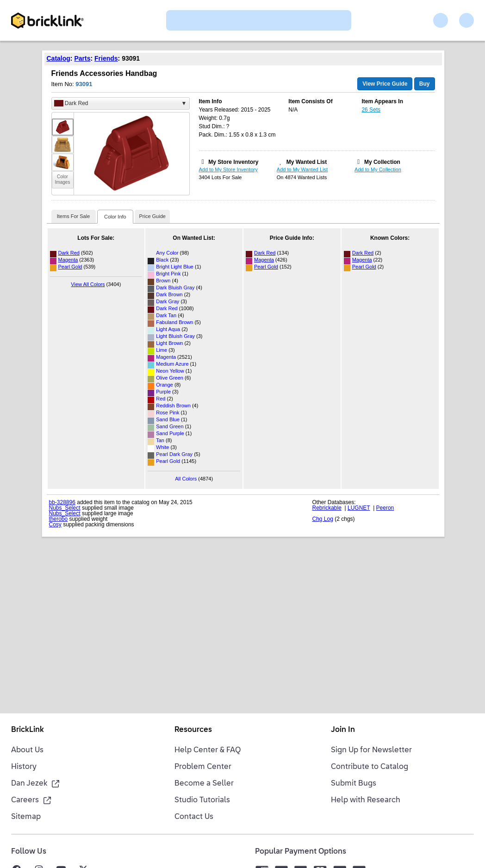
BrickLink (28, 730)
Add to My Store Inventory (228, 169)
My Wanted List (307, 162)
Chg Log (323, 519)
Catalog (59, 58)
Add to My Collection (378, 169)
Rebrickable (327, 508)
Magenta (68, 260)
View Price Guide (385, 84)
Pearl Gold (70, 267)
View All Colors (88, 284)
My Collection (382, 162)
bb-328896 (62, 502)
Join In (343, 730)
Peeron (385, 508)
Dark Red (69, 253)
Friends (106, 58)
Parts (82, 58)
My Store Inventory (233, 162)
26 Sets (371, 110)
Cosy (55, 525)
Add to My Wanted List (302, 169)
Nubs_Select (65, 508)
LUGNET (359, 508)
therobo (59, 519)
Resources (193, 730)
